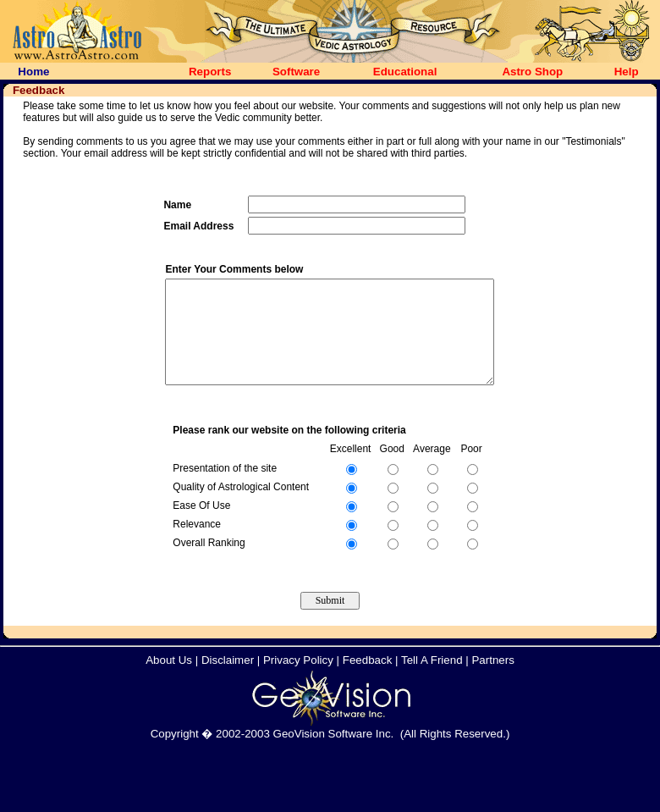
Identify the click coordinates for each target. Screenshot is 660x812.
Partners (492, 680)
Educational (405, 72)
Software (296, 72)
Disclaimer (228, 680)
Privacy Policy (298, 680)
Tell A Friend (432, 680)
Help (627, 72)
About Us (169, 680)
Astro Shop (532, 72)
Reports (210, 72)
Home (33, 72)
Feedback (368, 680)
